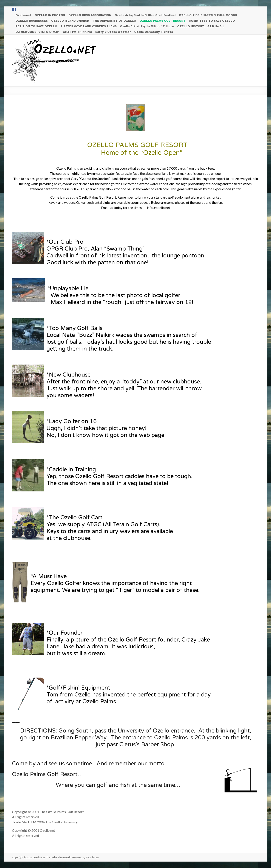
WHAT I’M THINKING (77, 32)
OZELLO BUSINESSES (32, 21)
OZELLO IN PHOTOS (50, 15)
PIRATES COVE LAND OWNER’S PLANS (89, 26)
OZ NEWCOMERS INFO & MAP (37, 32)
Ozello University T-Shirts (154, 32)
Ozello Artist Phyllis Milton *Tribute (147, 26)
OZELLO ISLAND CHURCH (70, 21)
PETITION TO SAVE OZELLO (36, 26)
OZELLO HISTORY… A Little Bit (201, 26)
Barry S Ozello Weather (113, 32)
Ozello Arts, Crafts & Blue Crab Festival (145, 15)
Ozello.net (23, 15)
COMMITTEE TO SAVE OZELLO (212, 21)
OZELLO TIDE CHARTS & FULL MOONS (208, 15)
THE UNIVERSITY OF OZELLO (114, 21)
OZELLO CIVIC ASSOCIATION (90, 15)
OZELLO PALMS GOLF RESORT (162, 21)
